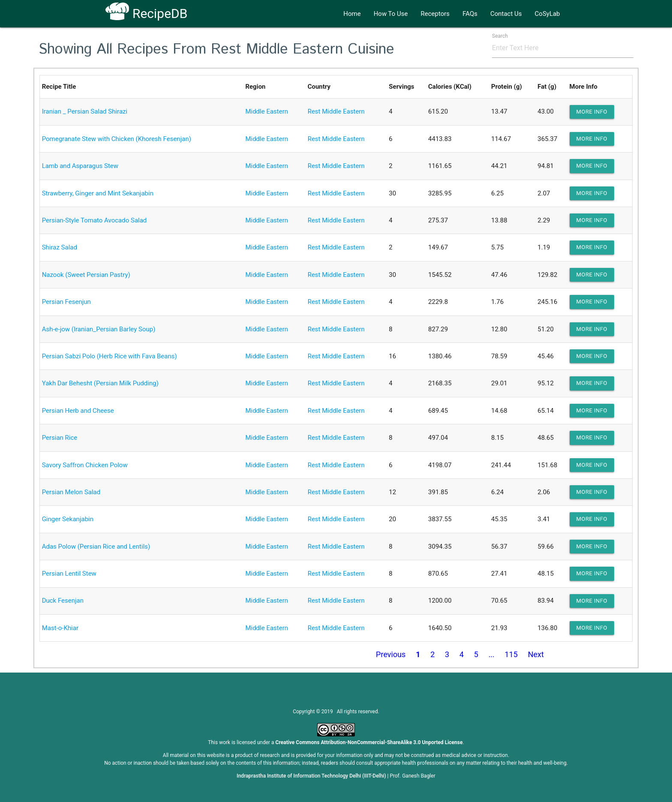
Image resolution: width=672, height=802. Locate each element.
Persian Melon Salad (71, 492)
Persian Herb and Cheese (78, 411)
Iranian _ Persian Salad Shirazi (85, 111)
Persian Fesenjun (66, 302)
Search (500, 36)
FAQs (470, 14)
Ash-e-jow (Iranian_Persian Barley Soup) (99, 329)
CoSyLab (547, 14)
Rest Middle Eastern (336, 111)
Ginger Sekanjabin (68, 519)
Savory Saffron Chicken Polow (85, 465)
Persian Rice (60, 438)
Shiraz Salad (60, 247)
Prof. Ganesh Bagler (413, 776)
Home (352, 14)
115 (511, 654)
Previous (391, 654)
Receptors (435, 14)
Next (536, 654)
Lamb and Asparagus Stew (80, 166)
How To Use (391, 14)
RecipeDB (146, 14)
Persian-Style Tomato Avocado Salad (94, 220)
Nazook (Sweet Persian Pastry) (86, 275)
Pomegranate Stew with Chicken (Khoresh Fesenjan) (117, 139)
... (492, 654)
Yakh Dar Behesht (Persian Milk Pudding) (100, 383)
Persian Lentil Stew (69, 574)
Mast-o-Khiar (60, 628)
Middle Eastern (267, 111)
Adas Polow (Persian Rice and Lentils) (96, 547)
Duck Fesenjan (63, 601)
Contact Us (506, 14)
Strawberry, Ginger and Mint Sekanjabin (98, 193)
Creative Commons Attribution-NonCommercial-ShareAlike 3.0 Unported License (369, 742)
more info (592, 112)
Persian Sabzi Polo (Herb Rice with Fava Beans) (109, 356)
